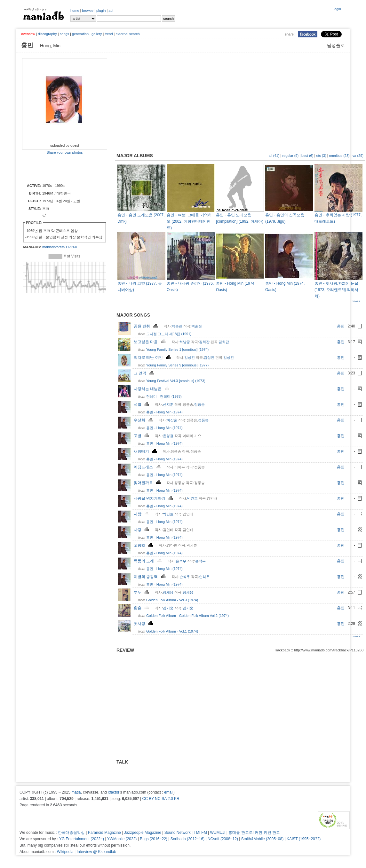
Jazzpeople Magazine (143, 833)
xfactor (114, 792)
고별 (142, 436)
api (111, 11)
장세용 (168, 592)
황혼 (142, 608)
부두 (142, 592)
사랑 (142, 514)
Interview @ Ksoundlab (97, 852)
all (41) (274, 156)
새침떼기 (146, 451)
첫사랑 (144, 624)
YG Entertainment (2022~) (82, 839)
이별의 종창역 (150, 577)
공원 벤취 (147, 326)
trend (109, 34)
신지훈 (168, 404)
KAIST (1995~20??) (304, 839)
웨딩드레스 (148, 467)
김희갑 (204, 342)
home (75, 11)
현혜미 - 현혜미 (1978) (164, 396)
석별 (142, 404)
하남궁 (185, 342)
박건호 (192, 498)
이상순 (172, 420)
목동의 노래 (148, 561)
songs (64, 34)
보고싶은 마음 (150, 342)
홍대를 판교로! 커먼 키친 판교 (254, 833)
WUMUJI (218, 833)
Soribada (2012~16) (187, 839)
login (337, 9)
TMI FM (200, 833)
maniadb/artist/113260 (60, 247)
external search (127, 34)
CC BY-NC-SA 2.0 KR (161, 799)
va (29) (358, 156)
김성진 (190, 357)
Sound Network (178, 833)
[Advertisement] (60, 169)
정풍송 (199, 404)
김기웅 (168, 608)
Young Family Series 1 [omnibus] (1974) (177, 350)
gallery (97, 34)
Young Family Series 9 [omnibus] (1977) (177, 365)
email (169, 792)
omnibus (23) (339, 156)
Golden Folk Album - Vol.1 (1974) (172, 631)
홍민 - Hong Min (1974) (164, 412)
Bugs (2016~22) (154, 839)
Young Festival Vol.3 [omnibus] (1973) (176, 381)
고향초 (144, 545)
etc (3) (321, 156)
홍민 (341, 326)
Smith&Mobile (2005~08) (262, 839)
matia (76, 792)
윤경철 (168, 436)
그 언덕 (145, 373)
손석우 (181, 561)
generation (80, 34)
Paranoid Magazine (104, 833)
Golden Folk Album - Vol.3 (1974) (172, 600)
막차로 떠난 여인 (153, 357)
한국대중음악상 (71, 833)
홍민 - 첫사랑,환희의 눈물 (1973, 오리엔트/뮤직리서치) (336, 290)
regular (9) (290, 156)
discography (47, 34)
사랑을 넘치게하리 (154, 498)
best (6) (307, 156)
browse (88, 11)
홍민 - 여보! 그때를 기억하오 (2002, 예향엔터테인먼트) (189, 221)
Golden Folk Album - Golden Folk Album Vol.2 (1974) (187, 616)
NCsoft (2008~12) (223, 839)
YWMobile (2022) (122, 839)
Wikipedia (65, 852)
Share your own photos (64, 152)
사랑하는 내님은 (152, 389)
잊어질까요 (148, 483)
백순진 (177, 326)
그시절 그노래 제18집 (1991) (169, 334)
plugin (101, 11)
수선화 (144, 420)
